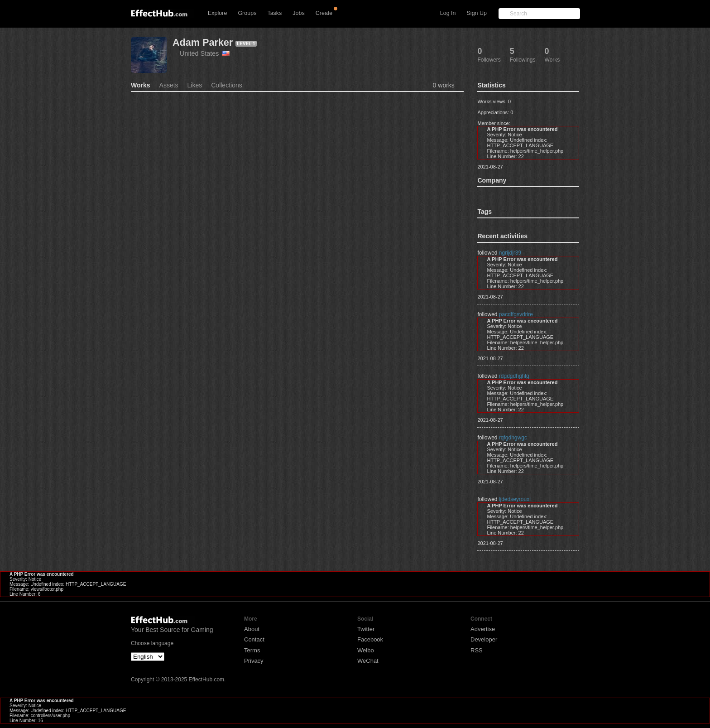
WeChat (368, 661)
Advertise (483, 629)
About (252, 629)
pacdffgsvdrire (516, 314)
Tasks (274, 13)
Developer (484, 639)
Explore (217, 13)
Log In (448, 13)
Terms (252, 650)
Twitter (366, 629)
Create (324, 13)
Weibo (366, 650)
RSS (477, 650)
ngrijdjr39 (510, 253)
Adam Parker (203, 42)
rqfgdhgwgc (513, 438)
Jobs (298, 13)
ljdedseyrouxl (515, 499)
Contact (254, 639)
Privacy (254, 661)
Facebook (370, 639)
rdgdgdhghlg (514, 376)
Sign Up (477, 13)
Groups (247, 13)
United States (205, 53)
